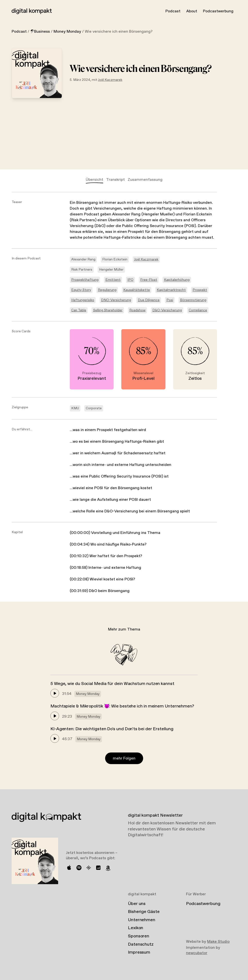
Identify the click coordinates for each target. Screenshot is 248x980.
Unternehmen (142, 920)
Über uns (137, 904)
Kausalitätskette (137, 290)
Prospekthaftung (85, 280)
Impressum (139, 952)
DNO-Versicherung (116, 300)
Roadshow (137, 310)
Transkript (115, 180)
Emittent (113, 280)
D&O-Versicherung (167, 310)
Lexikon (136, 928)
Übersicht (94, 180)
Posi (170, 300)
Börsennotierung (193, 300)
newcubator (197, 953)
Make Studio (218, 942)
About (192, 11)
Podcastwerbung (218, 11)
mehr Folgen (124, 758)
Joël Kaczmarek (110, 80)
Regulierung (107, 290)
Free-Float (149, 280)
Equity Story (81, 290)
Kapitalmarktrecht (171, 290)
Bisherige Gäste (144, 912)
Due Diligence (149, 300)
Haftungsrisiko (83, 300)
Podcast (173, 11)
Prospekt (200, 290)
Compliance (198, 310)
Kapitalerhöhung (177, 280)
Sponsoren (139, 936)
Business (40, 32)
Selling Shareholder (108, 310)
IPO (130, 280)
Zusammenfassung (145, 180)
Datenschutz (141, 944)
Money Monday (67, 32)
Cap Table (79, 310)
